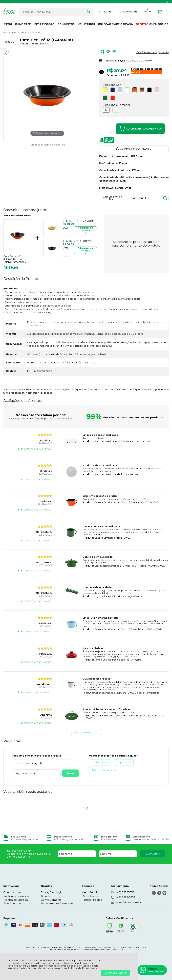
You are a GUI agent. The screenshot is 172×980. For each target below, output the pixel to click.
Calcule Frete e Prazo (113, 198)
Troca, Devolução (52, 892)
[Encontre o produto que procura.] (83, 11)
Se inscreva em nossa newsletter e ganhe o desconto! (29, 855)
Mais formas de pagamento (152, 52)
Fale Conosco (12, 903)
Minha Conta (90, 896)
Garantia (46, 896)
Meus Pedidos (91, 892)
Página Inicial (10, 32)
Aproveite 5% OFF (19, 851)
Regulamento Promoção (57, 903)
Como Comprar (51, 900)
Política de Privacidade (82, 968)
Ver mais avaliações (86, 732)
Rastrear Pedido (92, 900)
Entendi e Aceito (115, 973)
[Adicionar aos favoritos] (7, 53)
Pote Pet (37, 32)
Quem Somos (12, 892)
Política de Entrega (16, 900)
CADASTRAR (153, 854)
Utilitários (25, 32)
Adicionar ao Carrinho (140, 129)
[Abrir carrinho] (162, 12)
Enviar (61, 773)
